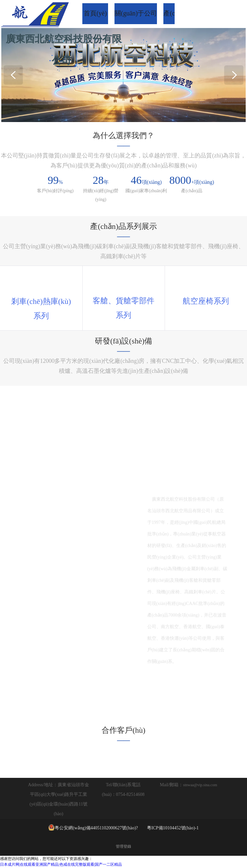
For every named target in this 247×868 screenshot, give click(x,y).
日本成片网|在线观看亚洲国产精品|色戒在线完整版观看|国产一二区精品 (61, 865)
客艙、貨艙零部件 (123, 301)
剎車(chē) (27, 301)
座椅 (206, 301)
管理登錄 (123, 847)
